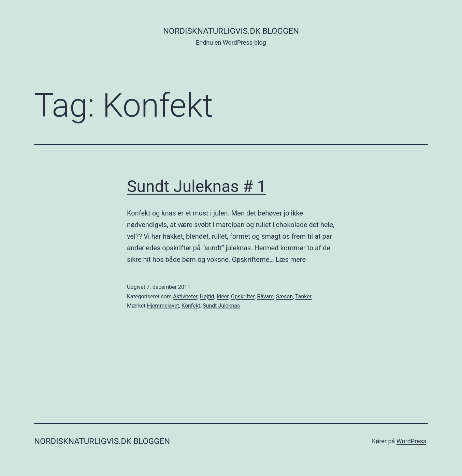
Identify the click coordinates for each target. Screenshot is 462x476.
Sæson (284, 296)
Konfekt (191, 306)
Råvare (265, 296)
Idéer (223, 296)
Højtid (207, 296)
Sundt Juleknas (221, 306)
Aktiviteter (185, 296)
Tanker (303, 296)
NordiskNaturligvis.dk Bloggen (231, 31)
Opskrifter (243, 296)
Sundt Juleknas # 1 (197, 186)
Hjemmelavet (163, 306)
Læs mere (291, 259)
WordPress (411, 441)
